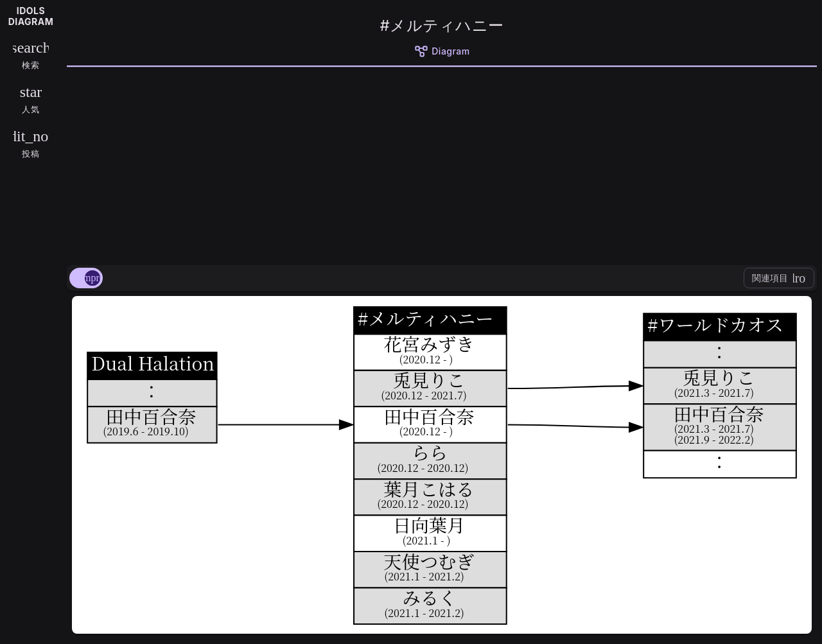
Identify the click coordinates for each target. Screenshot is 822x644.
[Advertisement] (442, 164)
